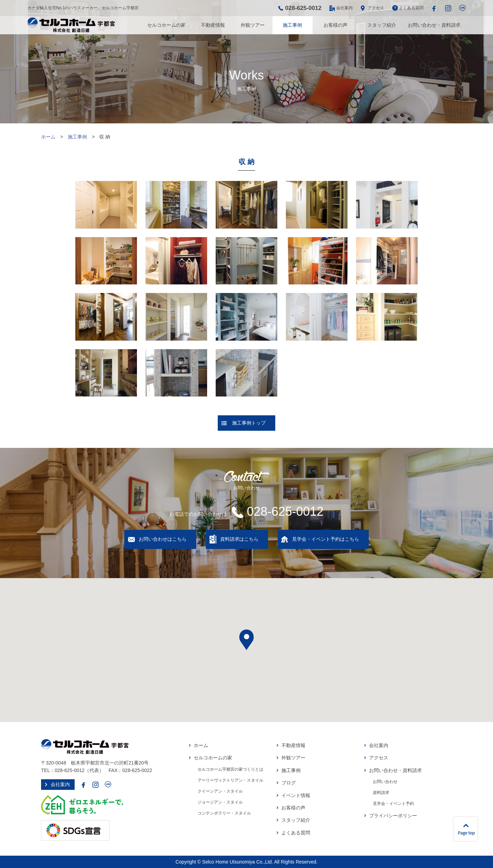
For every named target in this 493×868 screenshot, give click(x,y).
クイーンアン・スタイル (220, 791)
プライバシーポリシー (393, 816)
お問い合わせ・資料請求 (434, 25)
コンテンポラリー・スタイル (224, 813)
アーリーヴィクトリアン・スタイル (230, 780)
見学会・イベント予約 (393, 804)
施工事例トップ (249, 423)
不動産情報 (213, 25)
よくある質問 (411, 8)
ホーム (48, 137)
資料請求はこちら (239, 539)
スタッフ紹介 (382, 25)
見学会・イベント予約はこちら (326, 539)
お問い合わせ (385, 782)
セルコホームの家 (166, 25)
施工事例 (292, 25)
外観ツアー (253, 25)
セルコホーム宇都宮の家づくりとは (230, 769)
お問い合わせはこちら (163, 539)
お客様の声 (336, 25)
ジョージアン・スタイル (220, 802)
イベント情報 (296, 795)
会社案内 (344, 8)
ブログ (289, 783)
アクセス (376, 8)
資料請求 (381, 793)
